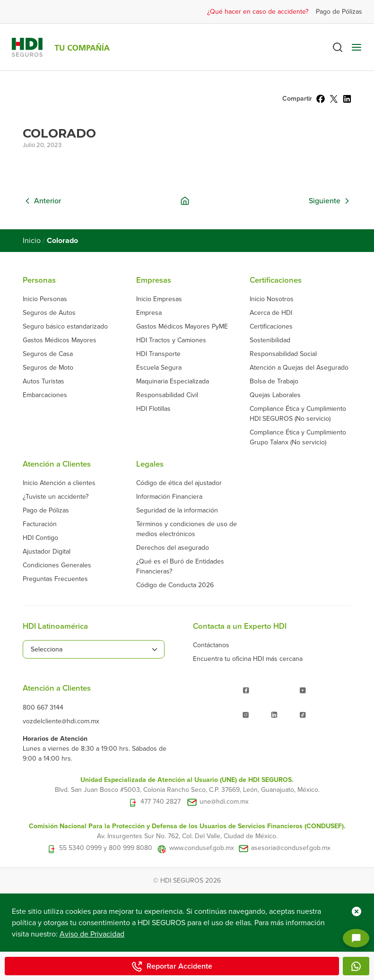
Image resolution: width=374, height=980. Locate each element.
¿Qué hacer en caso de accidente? (258, 12)
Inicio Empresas (159, 299)
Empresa (149, 313)
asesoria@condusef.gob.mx (291, 848)
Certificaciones (271, 326)
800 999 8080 (130, 848)
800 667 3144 (43, 707)
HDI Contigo (40, 538)
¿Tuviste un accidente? (56, 497)
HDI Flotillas (153, 409)
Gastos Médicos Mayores (60, 340)
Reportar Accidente (172, 966)
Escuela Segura (159, 368)
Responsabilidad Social (283, 354)
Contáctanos (211, 645)
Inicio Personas (45, 299)
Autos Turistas (43, 381)
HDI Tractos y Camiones (171, 340)
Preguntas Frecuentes (55, 579)
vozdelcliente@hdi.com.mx (61, 721)
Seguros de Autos (49, 313)
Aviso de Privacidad (92, 934)
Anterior (48, 201)
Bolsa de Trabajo (274, 381)
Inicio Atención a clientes (59, 483)
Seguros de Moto (48, 368)
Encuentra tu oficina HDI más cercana (248, 659)
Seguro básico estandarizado (65, 326)
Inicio (32, 241)
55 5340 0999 (80, 848)
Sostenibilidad (270, 340)
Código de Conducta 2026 (175, 585)
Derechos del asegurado (173, 548)
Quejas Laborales (275, 395)
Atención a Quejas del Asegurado (299, 368)
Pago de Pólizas (339, 12)
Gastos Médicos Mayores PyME (182, 326)
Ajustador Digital (47, 551)
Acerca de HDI (271, 313)
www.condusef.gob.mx (202, 848)
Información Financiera (169, 497)
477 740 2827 (161, 802)
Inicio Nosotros (272, 299)
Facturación (40, 524)
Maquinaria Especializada (173, 381)
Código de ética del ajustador (179, 483)
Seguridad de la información (177, 510)
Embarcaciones (45, 395)
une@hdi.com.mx (224, 802)
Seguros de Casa (48, 354)
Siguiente (325, 201)
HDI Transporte (158, 354)
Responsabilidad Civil (167, 395)
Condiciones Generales (57, 565)
